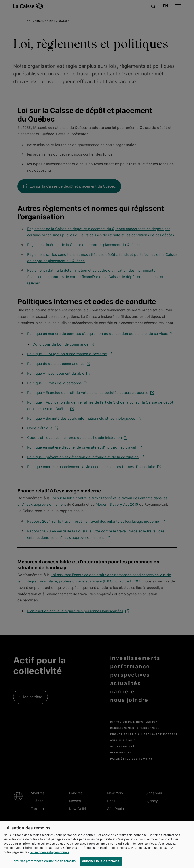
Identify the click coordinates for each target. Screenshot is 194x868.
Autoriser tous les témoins (100, 861)
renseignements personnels (49, 852)
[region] (97, 844)
